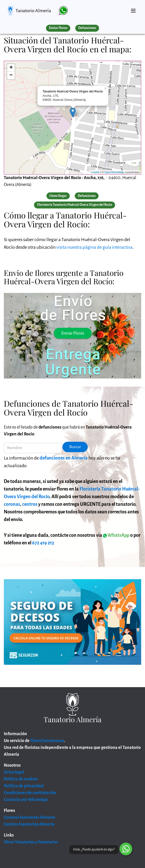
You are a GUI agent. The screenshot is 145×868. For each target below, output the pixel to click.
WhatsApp (116, 535)
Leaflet (95, 172)
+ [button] (11, 68)
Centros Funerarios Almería (29, 824)
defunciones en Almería (64, 458)
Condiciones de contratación (30, 793)
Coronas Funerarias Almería (30, 817)
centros (30, 504)
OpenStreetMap (114, 172)
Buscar (75, 447)
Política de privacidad (24, 786)
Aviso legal (14, 772)
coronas (12, 504)
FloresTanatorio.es (47, 741)
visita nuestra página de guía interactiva (94, 247)
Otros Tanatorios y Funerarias (31, 842)
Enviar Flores (58, 28)
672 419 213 (43, 543)
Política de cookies (21, 779)
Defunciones (87, 28)
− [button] (11, 75)
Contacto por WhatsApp (26, 800)
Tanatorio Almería (33, 11)
